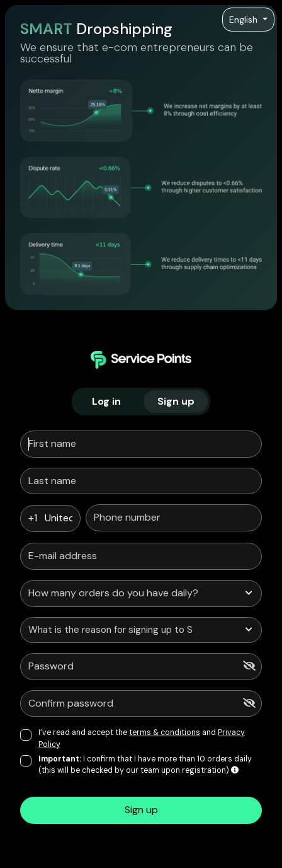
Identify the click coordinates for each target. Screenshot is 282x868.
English (245, 20)
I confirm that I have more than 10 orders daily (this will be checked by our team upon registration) (145, 765)
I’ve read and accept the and (142, 738)
